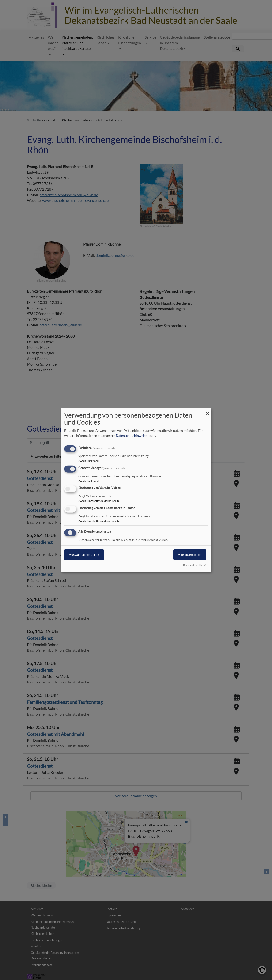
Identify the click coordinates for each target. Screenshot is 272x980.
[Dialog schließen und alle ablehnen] (208, 411)
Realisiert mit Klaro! (195, 565)
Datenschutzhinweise (131, 435)
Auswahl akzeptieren (84, 555)
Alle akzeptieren (190, 555)
